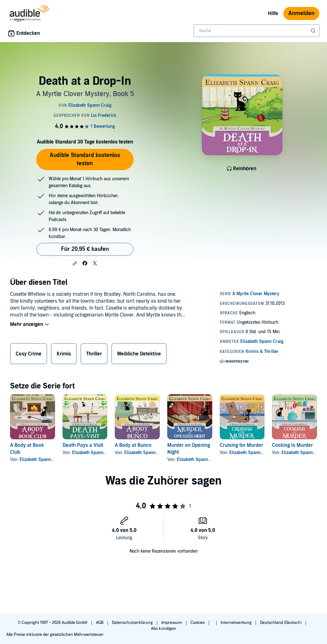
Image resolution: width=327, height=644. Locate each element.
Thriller (94, 354)
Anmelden (301, 13)
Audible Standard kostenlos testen (85, 159)
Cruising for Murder (241, 445)
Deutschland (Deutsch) (281, 623)
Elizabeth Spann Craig (41, 460)
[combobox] (257, 31)
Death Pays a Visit (83, 445)
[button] (75, 263)
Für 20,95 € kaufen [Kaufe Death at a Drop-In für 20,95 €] (85, 249)
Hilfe (273, 14)
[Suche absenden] (314, 31)
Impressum (172, 623)
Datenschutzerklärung (133, 623)
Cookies (198, 623)
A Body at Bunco (133, 445)
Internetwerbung (237, 623)
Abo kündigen (163, 629)
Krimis (64, 354)
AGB (100, 623)
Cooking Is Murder (292, 445)
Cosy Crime (29, 354)
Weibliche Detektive (139, 354)
